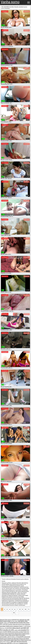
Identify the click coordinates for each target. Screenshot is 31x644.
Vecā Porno (11, 634)
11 (29, 609)
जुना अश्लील (11, 630)
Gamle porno (26, 634)
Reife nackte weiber (5, 621)
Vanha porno (10, 2)
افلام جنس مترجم (16, 621)
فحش (16, 630)
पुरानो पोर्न (9, 643)
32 (14, 613)
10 (25, 609)
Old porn (2, 620)
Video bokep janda (9, 640)
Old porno (19, 642)
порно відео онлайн (17, 632)
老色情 (10, 632)
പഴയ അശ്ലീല (22, 630)
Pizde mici (26, 632)
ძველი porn (22, 624)
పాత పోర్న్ (6, 630)
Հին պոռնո (9, 624)
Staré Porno (19, 635)
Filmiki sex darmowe (13, 639)
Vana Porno (17, 640)
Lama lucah (27, 637)
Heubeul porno (23, 643)
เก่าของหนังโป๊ (20, 637)
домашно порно (18, 626)
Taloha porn (3, 643)
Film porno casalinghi (11, 620)
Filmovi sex (22, 639)
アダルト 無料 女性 (11, 642)
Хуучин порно (4, 634)
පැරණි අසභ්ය (16, 643)
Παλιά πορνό (24, 640)
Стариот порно (4, 635)
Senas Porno (19, 634)
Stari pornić (12, 635)
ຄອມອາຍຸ (25, 642)
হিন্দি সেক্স (2, 624)
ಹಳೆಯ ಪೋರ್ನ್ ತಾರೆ (18, 628)
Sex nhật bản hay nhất (23, 620)
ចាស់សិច (5, 632)
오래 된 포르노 (11, 637)
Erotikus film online (24, 623)
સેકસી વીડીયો (9, 628)
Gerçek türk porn (14, 623)
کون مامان (6, 623)
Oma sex (15, 624)
